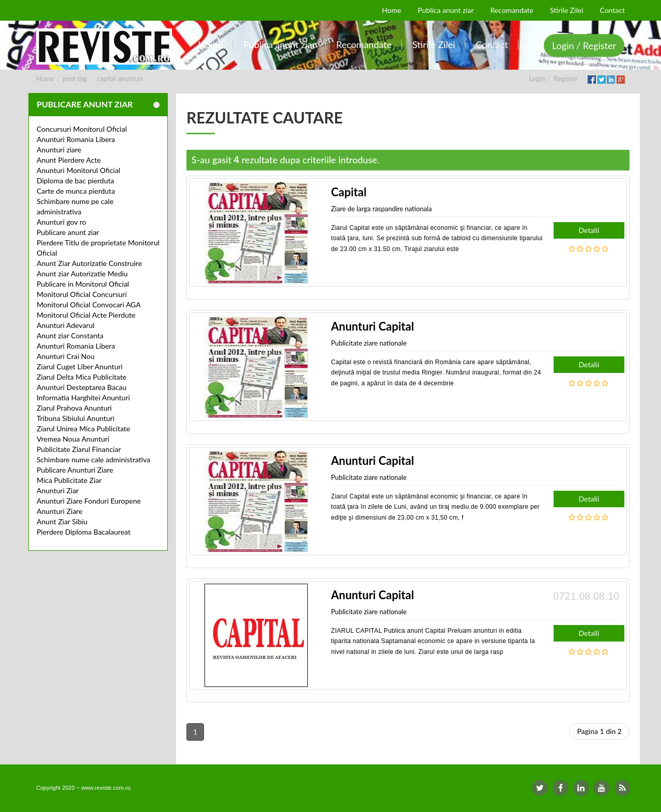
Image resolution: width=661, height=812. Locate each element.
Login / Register (584, 45)
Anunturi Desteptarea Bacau (82, 387)
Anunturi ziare (59, 150)
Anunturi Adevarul (66, 325)
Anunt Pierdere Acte (69, 160)
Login (537, 79)
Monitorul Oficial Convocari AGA (89, 304)
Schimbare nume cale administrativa (93, 459)
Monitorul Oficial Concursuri (82, 294)
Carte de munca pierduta (76, 191)
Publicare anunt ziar (68, 232)
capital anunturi (120, 79)
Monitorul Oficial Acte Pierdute (86, 315)
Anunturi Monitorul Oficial (78, 170)
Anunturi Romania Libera (76, 139)
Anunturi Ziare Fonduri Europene (89, 501)
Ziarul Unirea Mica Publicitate (83, 428)
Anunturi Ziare (60, 511)
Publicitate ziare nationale (369, 343)
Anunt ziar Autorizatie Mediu (82, 274)
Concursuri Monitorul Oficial (82, 129)
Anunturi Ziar (58, 490)
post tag (75, 79)
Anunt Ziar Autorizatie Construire (89, 263)
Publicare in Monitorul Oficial (83, 284)
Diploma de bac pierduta (75, 181)
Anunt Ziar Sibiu (62, 521)
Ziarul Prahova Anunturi (74, 408)
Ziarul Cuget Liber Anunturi (80, 366)
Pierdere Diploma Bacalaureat (84, 532)
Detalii (589, 230)
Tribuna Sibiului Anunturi (76, 418)
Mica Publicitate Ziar (69, 480)
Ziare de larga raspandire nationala (381, 209)
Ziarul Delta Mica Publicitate (82, 377)
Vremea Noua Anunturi (73, 439)
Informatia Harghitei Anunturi (83, 397)
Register (565, 79)
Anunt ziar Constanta (70, 335)
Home (45, 79)
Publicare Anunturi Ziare (75, 470)
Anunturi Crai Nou (66, 356)
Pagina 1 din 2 (599, 731)
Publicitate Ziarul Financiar (79, 449)
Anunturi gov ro (61, 222)
